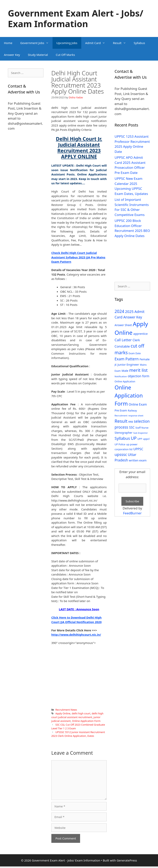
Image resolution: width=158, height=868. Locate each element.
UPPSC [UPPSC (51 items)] (138, 449)
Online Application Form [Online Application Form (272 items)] (129, 395)
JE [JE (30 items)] (115, 365)
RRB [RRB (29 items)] (131, 422)
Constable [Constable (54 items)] (122, 346)
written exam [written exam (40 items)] (138, 460)
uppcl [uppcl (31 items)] (146, 439)
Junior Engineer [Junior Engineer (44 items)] (128, 364)
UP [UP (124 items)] (134, 438)
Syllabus (140, 43)
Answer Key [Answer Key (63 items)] (133, 317)
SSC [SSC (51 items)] (132, 427)
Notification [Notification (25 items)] (121, 376)
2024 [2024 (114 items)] (119, 311)
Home (8, 43)
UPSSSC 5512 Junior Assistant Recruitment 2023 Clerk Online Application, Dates (78, 734)
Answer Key (12, 55)
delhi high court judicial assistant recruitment (77, 715)
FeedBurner (132, 513)
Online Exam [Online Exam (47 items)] (138, 404)
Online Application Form (86, 721)
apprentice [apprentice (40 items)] (141, 334)
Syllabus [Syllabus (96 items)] (122, 438)
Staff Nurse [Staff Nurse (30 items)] (142, 428)
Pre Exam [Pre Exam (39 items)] (121, 410)
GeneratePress (127, 860)
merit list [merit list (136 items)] (139, 370)
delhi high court (81, 713)
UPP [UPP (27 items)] (140, 439)
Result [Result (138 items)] (121, 421)
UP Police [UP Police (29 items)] (120, 444)
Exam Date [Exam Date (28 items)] (135, 353)
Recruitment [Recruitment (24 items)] (121, 416)
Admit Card (97, 43)
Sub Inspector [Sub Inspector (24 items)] (140, 433)
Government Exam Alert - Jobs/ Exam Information (76, 18)
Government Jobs (36, 43)
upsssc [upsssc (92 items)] (121, 454)
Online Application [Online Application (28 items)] (125, 381)
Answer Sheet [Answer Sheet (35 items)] (123, 325)
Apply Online (63, 713)
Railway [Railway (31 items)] (132, 410)
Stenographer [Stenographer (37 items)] (123, 433)
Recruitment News (66, 710)
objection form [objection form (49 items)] (139, 376)
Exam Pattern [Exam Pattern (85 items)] (127, 359)
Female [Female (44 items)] (145, 359)
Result (121, 43)
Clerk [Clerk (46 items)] (136, 340)
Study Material (38, 55)
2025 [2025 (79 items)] (129, 312)
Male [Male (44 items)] (125, 371)
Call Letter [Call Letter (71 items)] (123, 340)
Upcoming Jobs (67, 43)
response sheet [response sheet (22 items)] (136, 416)
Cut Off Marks (65, 55)
